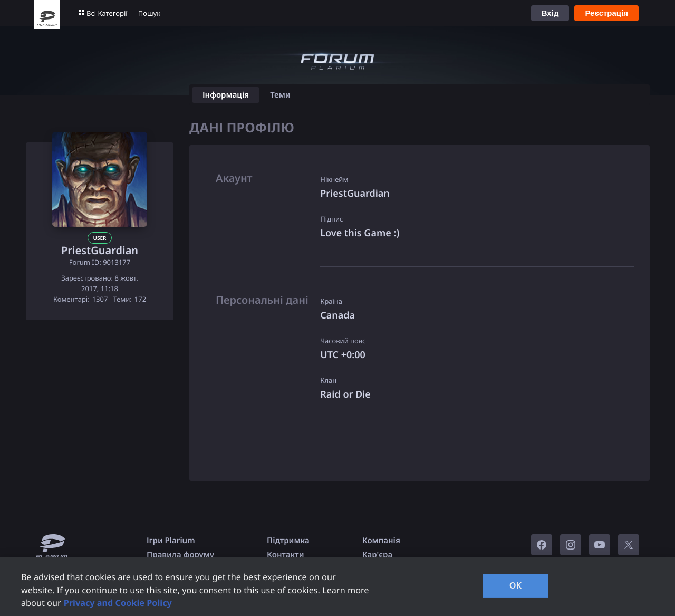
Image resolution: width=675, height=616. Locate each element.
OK (516, 585)
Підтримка (288, 541)
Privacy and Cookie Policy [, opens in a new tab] (118, 603)
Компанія (381, 541)
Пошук (149, 13)
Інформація (226, 95)
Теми (280, 95)
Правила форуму (180, 555)
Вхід (550, 13)
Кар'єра (377, 555)
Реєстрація (606, 13)
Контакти (285, 555)
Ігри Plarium (171, 541)
